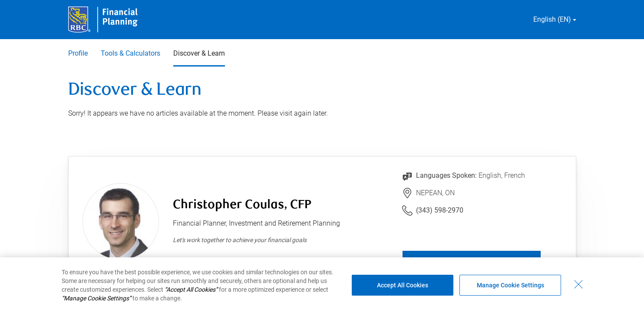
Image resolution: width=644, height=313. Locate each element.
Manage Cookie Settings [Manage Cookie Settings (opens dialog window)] (510, 285)
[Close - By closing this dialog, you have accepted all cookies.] (578, 284)
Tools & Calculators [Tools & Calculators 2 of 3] (130, 53)
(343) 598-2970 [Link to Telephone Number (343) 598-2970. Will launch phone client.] (440, 210)
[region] (322, 285)
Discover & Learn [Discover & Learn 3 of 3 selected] (199, 53)
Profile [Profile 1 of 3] (78, 53)
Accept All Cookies (403, 285)
